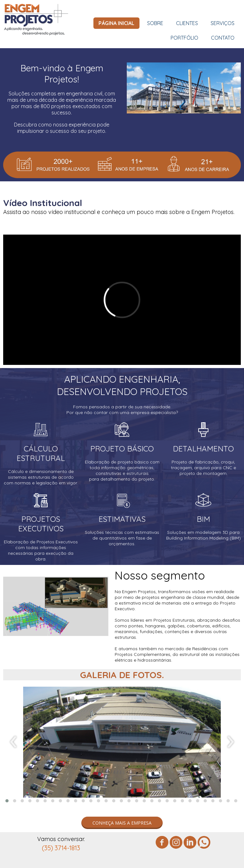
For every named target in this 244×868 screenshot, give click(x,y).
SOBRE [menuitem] (155, 23)
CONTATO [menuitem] (223, 38)
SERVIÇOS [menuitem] (223, 23)
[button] (7, 801)
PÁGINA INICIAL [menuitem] (116, 23)
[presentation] (14, 742)
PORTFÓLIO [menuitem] (184, 38)
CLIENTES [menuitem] (187, 23)
